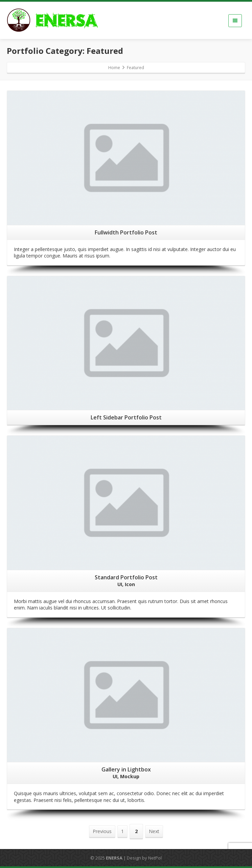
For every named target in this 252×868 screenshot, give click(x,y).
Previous (102, 831)
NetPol (155, 858)
